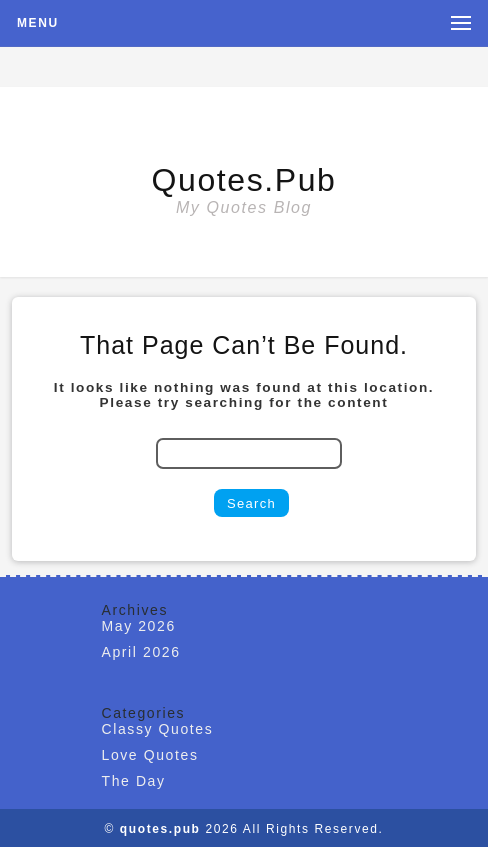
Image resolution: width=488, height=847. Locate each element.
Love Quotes (150, 755)
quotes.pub (244, 180)
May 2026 (139, 626)
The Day (134, 781)
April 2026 (141, 652)
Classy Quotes (158, 729)
